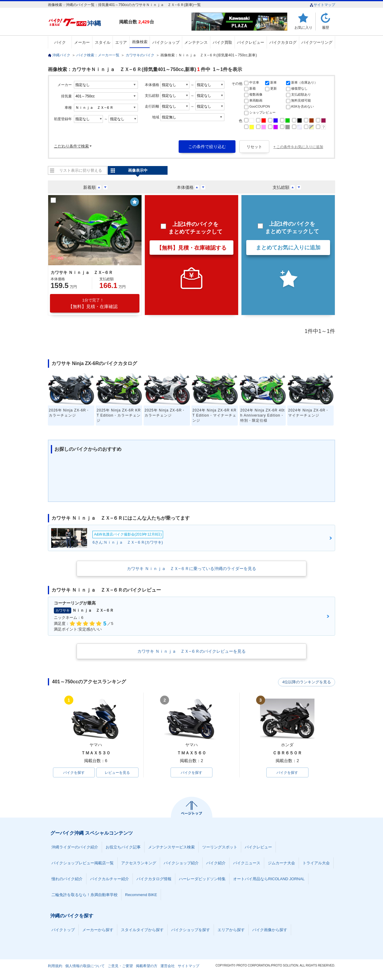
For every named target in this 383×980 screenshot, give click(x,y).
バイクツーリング (317, 42)
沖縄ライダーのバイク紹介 (75, 847)
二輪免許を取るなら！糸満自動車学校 (85, 895)
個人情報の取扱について (85, 966)
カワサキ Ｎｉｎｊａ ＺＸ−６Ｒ (82, 272)
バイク (60, 42)
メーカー (82, 42)
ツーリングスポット (220, 847)
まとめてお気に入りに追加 (288, 248)
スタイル (103, 42)
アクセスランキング (139, 863)
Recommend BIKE (141, 895)
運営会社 (168, 966)
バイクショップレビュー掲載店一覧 (83, 863)
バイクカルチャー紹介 (110, 879)
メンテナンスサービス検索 (171, 847)
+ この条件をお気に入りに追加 (298, 147)
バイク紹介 (216, 863)
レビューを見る (117, 773)
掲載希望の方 (147, 966)
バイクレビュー (251, 42)
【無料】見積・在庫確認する (191, 248)
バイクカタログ (283, 42)
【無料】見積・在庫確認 (93, 303)
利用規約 (55, 966)
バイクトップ (63, 930)
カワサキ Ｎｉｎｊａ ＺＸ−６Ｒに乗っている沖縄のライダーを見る (191, 569)
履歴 (326, 27)
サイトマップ (322, 5)
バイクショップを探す (191, 930)
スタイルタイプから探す (142, 930)
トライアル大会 (316, 863)
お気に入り (303, 27)
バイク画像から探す (270, 930)
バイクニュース (247, 863)
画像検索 (140, 42)
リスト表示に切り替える (81, 170)
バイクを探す (74, 773)
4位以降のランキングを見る (307, 682)
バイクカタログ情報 (154, 879)
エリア (121, 42)
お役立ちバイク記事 (123, 847)
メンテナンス (196, 42)
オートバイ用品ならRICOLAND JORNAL (269, 879)
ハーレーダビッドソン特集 (202, 879)
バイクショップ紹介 (181, 863)
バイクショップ (166, 42)
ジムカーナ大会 (281, 863)
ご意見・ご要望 (120, 966)
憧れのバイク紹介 (67, 879)
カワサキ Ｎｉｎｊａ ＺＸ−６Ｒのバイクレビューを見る (191, 651)
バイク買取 (222, 42)
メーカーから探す (98, 930)
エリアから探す (231, 930)
